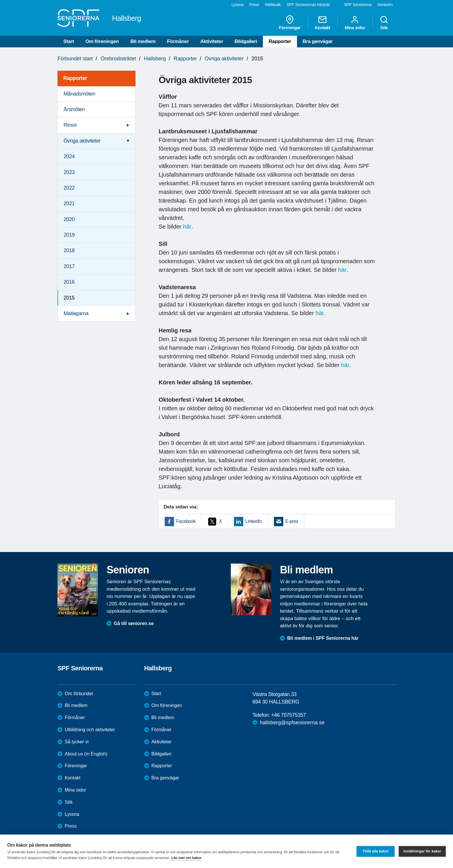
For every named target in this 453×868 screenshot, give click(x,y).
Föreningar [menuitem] (290, 23)
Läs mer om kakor (186, 858)
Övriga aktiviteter (224, 59)
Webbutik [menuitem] (273, 5)
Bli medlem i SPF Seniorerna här (323, 638)
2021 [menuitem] (69, 203)
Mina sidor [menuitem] (355, 23)
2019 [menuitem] (69, 235)
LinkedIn (254, 521)
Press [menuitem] (254, 5)
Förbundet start (75, 59)
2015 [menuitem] (69, 298)
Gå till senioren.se (134, 623)
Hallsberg (155, 59)
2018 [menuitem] (69, 250)
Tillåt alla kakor (376, 851)
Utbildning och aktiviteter (90, 730)
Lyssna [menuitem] (237, 5)
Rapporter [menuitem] (75, 78)
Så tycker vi (77, 742)
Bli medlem (143, 41)
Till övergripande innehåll (0, 0)
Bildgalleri (246, 41)
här (187, 227)
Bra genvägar (318, 41)
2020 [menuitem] (69, 219)
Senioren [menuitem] (385, 5)
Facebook (186, 521)
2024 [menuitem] (69, 156)
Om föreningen (102, 41)
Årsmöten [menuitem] (74, 109)
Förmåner (178, 41)
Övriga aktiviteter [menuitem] (82, 141)
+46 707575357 (288, 715)
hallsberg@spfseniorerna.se (292, 723)
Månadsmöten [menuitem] (79, 94)
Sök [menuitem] (384, 23)
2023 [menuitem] (69, 172)
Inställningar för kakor (422, 851)
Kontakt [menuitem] (323, 23)
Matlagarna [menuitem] (76, 313)
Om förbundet (79, 694)
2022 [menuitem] (69, 188)
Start (69, 41)
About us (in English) (86, 754)
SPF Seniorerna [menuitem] (358, 5)
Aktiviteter (212, 41)
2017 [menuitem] (69, 266)
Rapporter (280, 41)
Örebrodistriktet (118, 59)
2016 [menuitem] (69, 282)
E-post (292, 521)
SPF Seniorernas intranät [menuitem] (308, 5)
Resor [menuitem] (70, 125)
